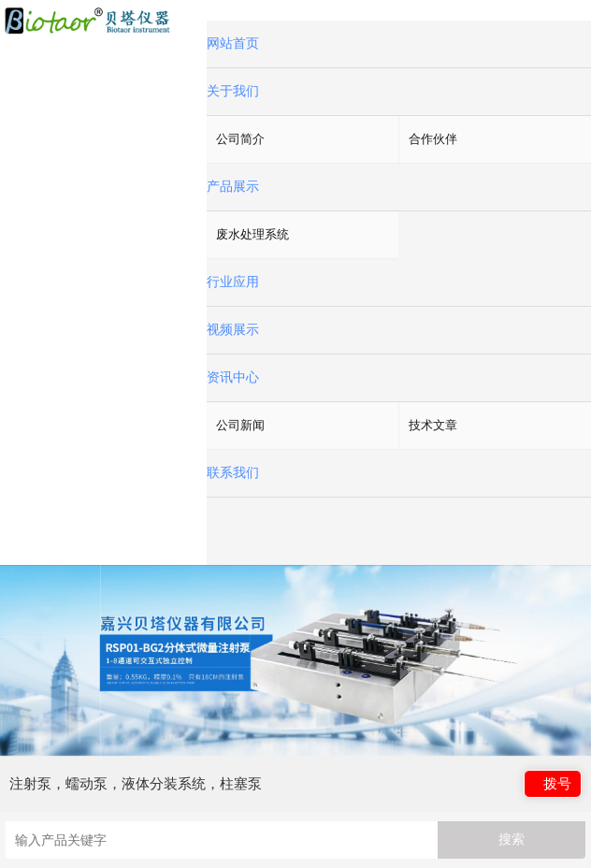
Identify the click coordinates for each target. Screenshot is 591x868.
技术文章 (433, 425)
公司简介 (240, 139)
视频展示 (233, 330)
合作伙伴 (433, 139)
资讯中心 (233, 377)
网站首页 (233, 43)
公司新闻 (240, 425)
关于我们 (233, 91)
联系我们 (233, 473)
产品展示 (233, 187)
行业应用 (233, 282)
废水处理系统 (252, 234)
